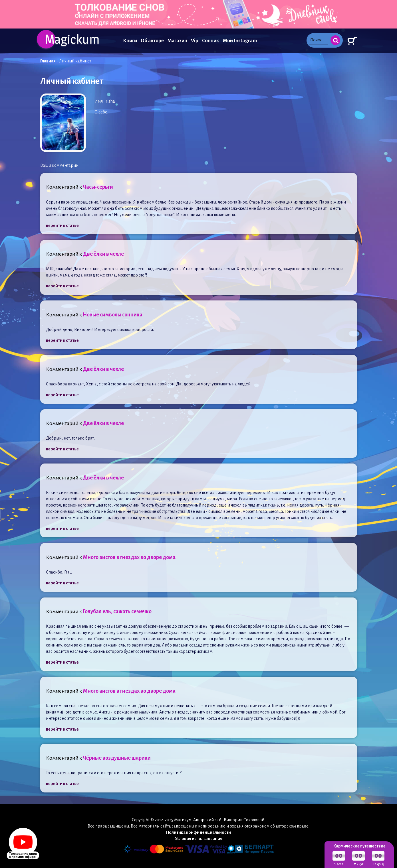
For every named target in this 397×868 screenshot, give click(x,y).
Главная (48, 61)
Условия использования (199, 839)
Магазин (177, 41)
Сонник (211, 41)
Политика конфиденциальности (198, 832)
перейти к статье (62, 225)
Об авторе (152, 41)
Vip (195, 41)
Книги (130, 41)
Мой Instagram (240, 41)
